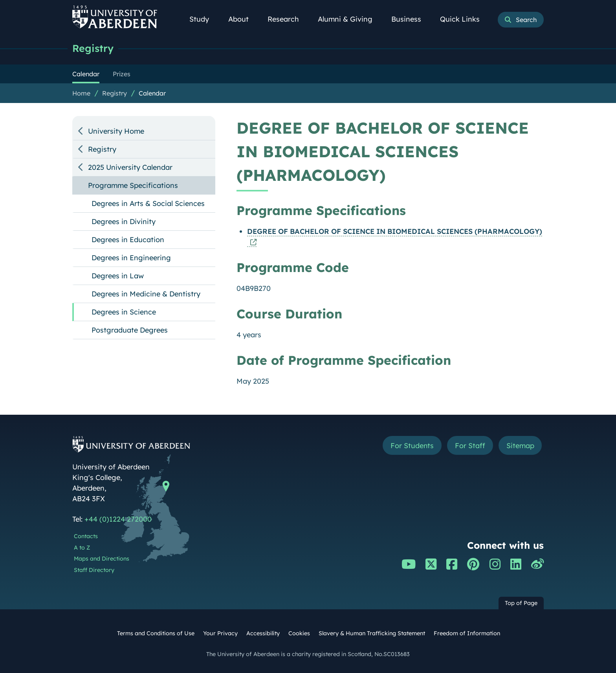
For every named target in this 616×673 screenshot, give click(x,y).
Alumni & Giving (349, 19)
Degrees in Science (124, 312)
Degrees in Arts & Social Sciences (148, 203)
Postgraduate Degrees (130, 330)
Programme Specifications (133, 185)
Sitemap (520, 446)
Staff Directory (94, 570)
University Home (116, 131)
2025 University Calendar (130, 167)
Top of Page (521, 603)
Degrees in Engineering (131, 258)
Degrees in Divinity (124, 222)
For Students (412, 446)
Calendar (152, 93)
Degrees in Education (128, 240)
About (243, 19)
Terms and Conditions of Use (156, 633)
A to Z (82, 548)
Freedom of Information (467, 633)
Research (288, 19)
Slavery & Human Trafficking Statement (372, 633)
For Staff (470, 446)
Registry (93, 48)
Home (81, 93)
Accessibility (263, 633)
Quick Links (464, 19)
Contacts (86, 536)
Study (203, 19)
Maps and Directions (102, 559)
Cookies (299, 633)
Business (411, 19)
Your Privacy (220, 633)
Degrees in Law (118, 276)
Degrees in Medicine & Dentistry (146, 294)
